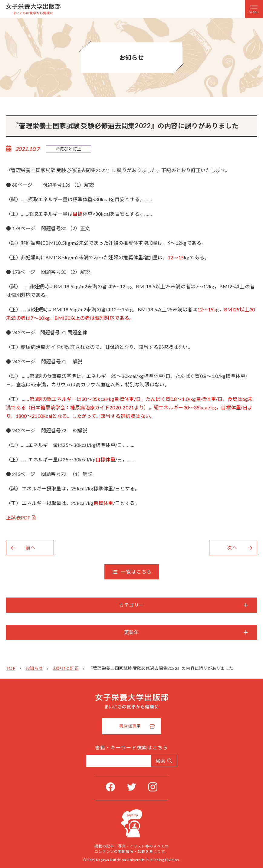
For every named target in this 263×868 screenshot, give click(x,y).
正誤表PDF (18, 518)
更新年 (132, 632)
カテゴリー (131, 605)
